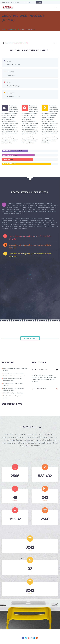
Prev (24, 615)
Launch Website (30, 292)
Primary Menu (56, 8)
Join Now (39, 2)
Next (36, 615)
